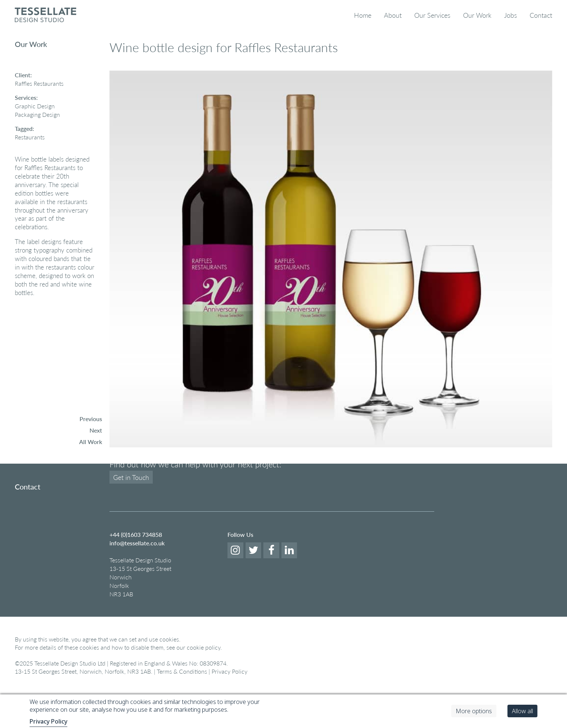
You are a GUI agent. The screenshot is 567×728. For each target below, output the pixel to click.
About (393, 15)
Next (96, 430)
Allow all (522, 711)
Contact (541, 15)
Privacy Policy (48, 721)
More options (474, 711)
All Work (91, 442)
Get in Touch (131, 512)
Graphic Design (35, 106)
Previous (91, 419)
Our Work (477, 15)
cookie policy (204, 682)
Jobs (511, 15)
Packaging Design (37, 114)
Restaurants (30, 137)
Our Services (432, 15)
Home (363, 15)
